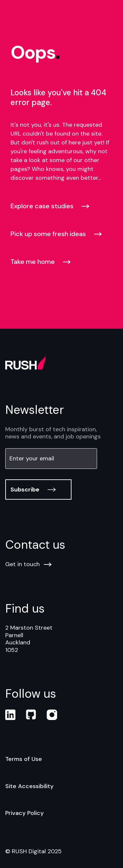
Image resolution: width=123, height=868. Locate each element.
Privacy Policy (24, 813)
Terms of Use (24, 759)
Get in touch (28, 564)
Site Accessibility (29, 786)
